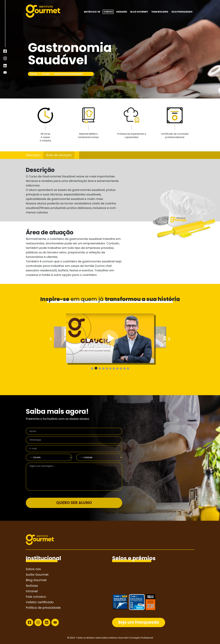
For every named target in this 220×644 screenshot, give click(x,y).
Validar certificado (40, 602)
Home (34, 74)
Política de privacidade (43, 608)
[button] (92, 368)
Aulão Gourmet (37, 575)
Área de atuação (59, 155)
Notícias (32, 586)
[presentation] (51, 339)
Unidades (122, 12)
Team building (160, 12)
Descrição (33, 155)
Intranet (32, 591)
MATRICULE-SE (92, 12)
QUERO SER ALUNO (74, 503)
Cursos (108, 12)
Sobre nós (33, 569)
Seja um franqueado (139, 622)
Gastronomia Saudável (68, 74)
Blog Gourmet (139, 12)
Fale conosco (36, 597)
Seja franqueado (182, 12)
